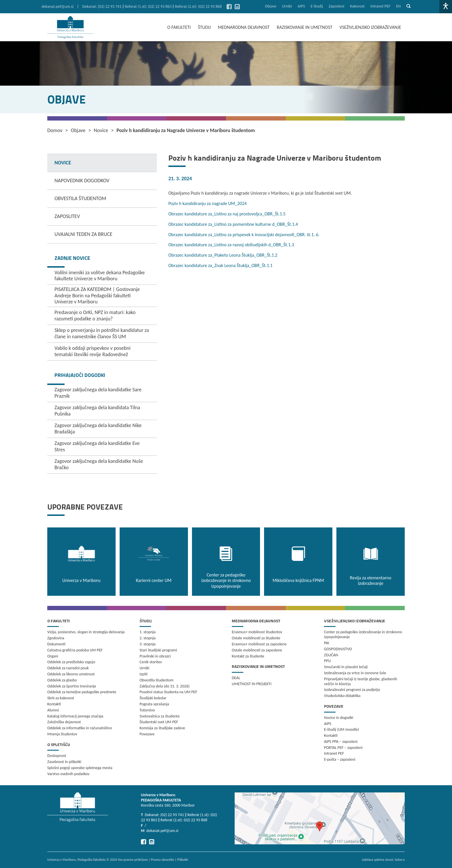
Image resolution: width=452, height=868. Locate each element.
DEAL (236, 678)
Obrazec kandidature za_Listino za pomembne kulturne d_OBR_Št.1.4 (233, 224)
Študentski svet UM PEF (159, 722)
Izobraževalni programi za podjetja (352, 690)
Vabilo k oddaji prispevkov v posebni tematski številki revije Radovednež (93, 351)
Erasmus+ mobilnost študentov (257, 632)
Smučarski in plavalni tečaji (346, 667)
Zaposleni (336, 6)
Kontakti (54, 704)
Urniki (287, 6)
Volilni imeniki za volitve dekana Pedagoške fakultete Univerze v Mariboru (100, 276)
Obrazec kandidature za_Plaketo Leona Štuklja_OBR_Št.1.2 (223, 255)
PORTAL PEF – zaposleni (343, 748)
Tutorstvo (147, 710)
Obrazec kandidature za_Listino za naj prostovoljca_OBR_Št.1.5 (227, 214)
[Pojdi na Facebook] (229, 7)
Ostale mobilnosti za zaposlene (257, 650)
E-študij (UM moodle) (341, 729)
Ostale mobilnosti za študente (256, 638)
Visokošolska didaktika (342, 696)
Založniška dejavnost (64, 722)
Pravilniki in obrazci (155, 656)
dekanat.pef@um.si (58, 6)
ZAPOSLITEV (67, 216)
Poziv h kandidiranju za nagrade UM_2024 (208, 203)
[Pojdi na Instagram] (237, 7)
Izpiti (143, 674)
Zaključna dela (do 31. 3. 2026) (165, 686)
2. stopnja (148, 638)
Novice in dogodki (339, 718)
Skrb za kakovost (61, 698)
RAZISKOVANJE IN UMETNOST (305, 27)
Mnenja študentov (62, 734)
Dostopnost (57, 756)
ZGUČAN (331, 655)
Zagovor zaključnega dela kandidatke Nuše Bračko (99, 464)
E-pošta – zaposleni (340, 759)
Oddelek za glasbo (62, 680)
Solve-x (400, 860)
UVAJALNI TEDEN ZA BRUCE (83, 234)
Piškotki (183, 860)
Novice (101, 130)
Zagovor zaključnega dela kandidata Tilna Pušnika (97, 411)
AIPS (301, 6)
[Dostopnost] (446, 7)
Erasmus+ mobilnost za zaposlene (259, 644)
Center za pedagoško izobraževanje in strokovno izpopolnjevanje (363, 634)
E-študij (317, 6)
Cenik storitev (151, 662)
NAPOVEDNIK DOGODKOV (82, 181)
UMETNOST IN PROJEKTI (252, 684)
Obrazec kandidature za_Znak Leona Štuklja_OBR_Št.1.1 (220, 265)
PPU (327, 661)
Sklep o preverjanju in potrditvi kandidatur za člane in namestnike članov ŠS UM (102, 333)
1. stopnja (148, 632)
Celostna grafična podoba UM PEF (75, 650)
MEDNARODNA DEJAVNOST (244, 27)
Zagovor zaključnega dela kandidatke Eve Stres (97, 446)
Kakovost (357, 6)
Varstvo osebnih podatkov (68, 774)
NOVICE (63, 163)
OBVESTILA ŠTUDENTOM (80, 198)
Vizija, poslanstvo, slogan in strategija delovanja (86, 632)
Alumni (53, 710)
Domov (55, 130)
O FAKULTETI (179, 27)
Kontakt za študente (248, 656)
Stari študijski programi (158, 650)
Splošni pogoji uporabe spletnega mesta (80, 768)
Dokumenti (56, 644)
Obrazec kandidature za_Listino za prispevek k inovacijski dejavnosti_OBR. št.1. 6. (244, 235)
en (398, 6)
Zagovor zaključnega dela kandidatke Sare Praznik (98, 393)
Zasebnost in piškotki (64, 762)
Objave (271, 6)
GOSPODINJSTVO (338, 649)
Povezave (147, 734)
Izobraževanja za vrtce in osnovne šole (355, 673)
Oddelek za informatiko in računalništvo (80, 728)
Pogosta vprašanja (154, 704)
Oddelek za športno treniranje (72, 686)
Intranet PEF (380, 6)
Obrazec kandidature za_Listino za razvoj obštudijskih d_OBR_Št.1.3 (231, 245)
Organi (53, 656)
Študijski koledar (153, 698)
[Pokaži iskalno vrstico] (408, 7)
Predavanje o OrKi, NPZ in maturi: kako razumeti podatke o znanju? (95, 315)
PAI (327, 643)
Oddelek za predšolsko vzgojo (71, 662)
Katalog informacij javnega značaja (75, 716)
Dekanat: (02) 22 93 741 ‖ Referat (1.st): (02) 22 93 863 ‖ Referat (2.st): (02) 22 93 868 (152, 6)
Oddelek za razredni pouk (68, 668)
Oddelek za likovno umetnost (71, 674)
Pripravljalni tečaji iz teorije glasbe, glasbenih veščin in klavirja (361, 681)
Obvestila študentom (157, 680)
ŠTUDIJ (204, 27)
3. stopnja (148, 644)
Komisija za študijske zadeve (162, 728)
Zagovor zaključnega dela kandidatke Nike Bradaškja (98, 429)
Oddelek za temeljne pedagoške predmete (82, 692)
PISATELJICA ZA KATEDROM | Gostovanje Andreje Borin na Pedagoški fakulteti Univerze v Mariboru (97, 295)
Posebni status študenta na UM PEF (168, 692)
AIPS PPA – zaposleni (341, 742)
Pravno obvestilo (162, 860)
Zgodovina (56, 638)
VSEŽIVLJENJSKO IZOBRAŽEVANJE (370, 27)
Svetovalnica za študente (160, 716)
